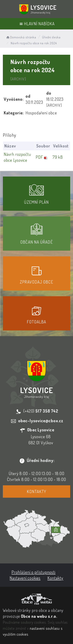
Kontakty (37, 491)
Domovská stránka (21, 37)
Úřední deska (51, 37)
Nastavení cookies (25, 578)
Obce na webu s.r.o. (39, 616)
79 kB (58, 157)
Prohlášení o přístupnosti (34, 572)
